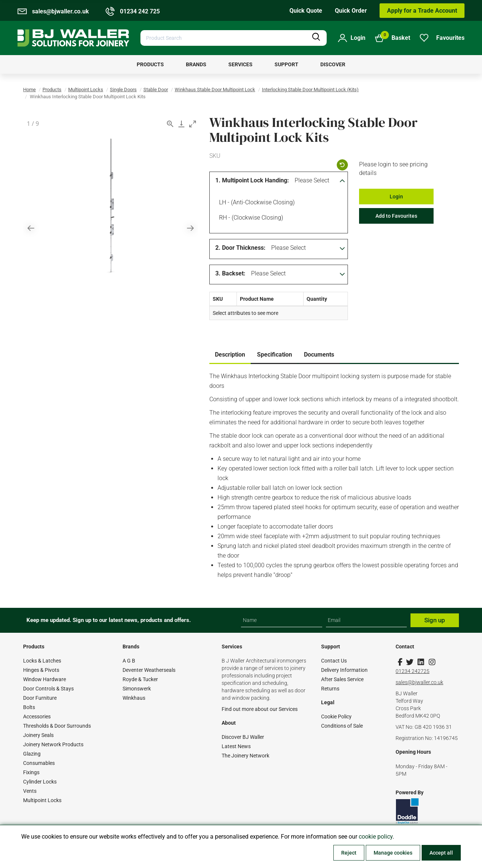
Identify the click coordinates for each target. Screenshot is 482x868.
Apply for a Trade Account (422, 11)
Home (29, 90)
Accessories (37, 717)
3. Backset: (230, 273)
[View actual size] (170, 124)
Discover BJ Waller (243, 737)
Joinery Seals (38, 735)
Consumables (39, 763)
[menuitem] (150, 64)
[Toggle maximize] (193, 124)
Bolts (29, 707)
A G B (129, 661)
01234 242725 (413, 671)
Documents (319, 355)
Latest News (236, 746)
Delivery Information (344, 670)
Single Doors (123, 90)
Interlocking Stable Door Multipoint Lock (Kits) (310, 90)
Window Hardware (45, 679)
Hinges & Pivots (41, 670)
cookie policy (376, 837)
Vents (30, 791)
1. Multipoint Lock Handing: (252, 180)
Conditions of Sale (342, 726)
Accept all (441, 853)
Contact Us (334, 661)
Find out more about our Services (260, 709)
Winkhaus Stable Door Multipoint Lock (215, 90)
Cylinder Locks (40, 782)
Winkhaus (134, 698)
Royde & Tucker (140, 679)
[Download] (181, 124)
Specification (275, 355)
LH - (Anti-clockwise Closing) (256, 203)
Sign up (435, 620)
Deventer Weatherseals (149, 670)
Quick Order (351, 11)
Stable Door (156, 90)
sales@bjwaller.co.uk (419, 682)
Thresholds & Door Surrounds (57, 726)
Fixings (31, 772)
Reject (349, 853)
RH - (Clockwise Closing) (250, 218)
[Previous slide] (31, 228)
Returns (330, 689)
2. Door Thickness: (240, 248)
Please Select (312, 180)
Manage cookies (393, 853)
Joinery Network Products (53, 744)
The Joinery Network (245, 756)
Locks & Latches (42, 661)
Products (52, 90)
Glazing (32, 754)
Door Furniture (40, 698)
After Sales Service (342, 679)
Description (230, 355)
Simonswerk (137, 689)
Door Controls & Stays (48, 689)
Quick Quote (306, 11)
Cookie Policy (336, 717)
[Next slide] (190, 228)
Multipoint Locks (86, 90)
